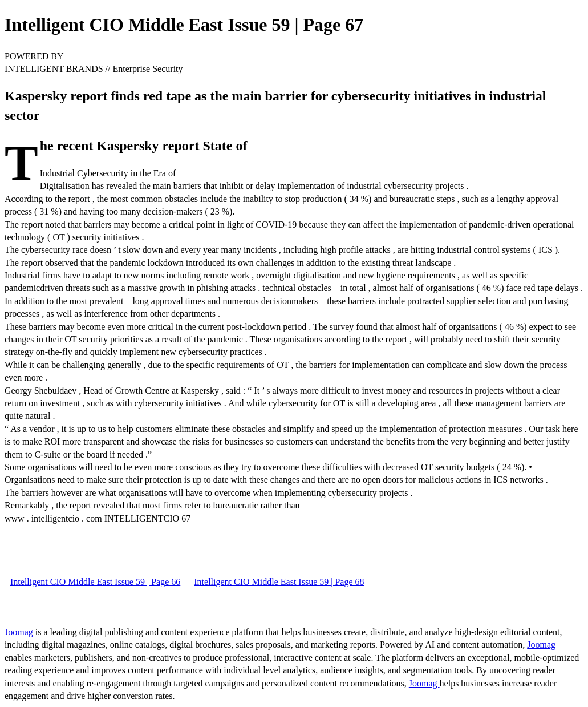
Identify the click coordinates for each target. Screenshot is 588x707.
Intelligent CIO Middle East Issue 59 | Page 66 (95, 582)
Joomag (20, 632)
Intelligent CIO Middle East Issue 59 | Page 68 (279, 582)
